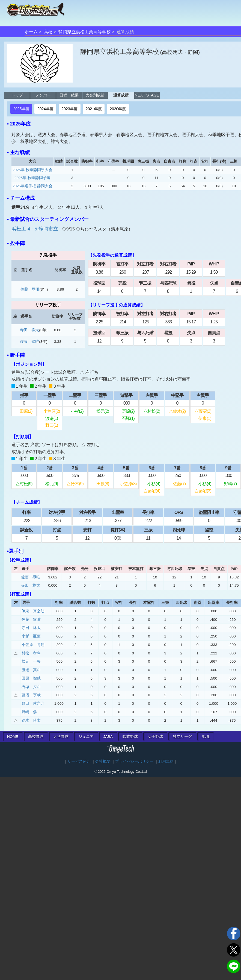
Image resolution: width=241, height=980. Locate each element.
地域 (206, 737)
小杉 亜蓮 (31, 636)
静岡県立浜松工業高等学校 (85, 32)
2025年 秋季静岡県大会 (32, 170)
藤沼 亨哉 (31, 695)
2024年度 (45, 109)
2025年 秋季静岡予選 (32, 178)
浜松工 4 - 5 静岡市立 (35, 229)
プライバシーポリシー (134, 761)
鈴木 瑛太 (31, 720)
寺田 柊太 (29, 330)
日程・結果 (69, 95)
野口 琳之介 (33, 703)
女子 (155, 737)
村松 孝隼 (31, 653)
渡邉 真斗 (31, 670)
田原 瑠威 (31, 678)
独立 (182, 737)
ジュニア (86, 737)
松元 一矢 (31, 661)
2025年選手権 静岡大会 (32, 186)
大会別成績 (95, 95)
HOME (13, 737)
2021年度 (94, 109)
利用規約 (166, 761)
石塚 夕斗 (31, 687)
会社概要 (103, 761)
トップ (17, 95)
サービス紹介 (79, 761)
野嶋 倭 (29, 712)
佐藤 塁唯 (30, 289)
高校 (48, 32)
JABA (108, 737)
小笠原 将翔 (33, 645)
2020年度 (118, 109)
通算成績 (121, 95)
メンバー (43, 95)
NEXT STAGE (147, 95)
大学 (61, 737)
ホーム (31, 32)
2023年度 (69, 109)
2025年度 (21, 109)
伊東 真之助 (33, 611)
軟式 (130, 737)
